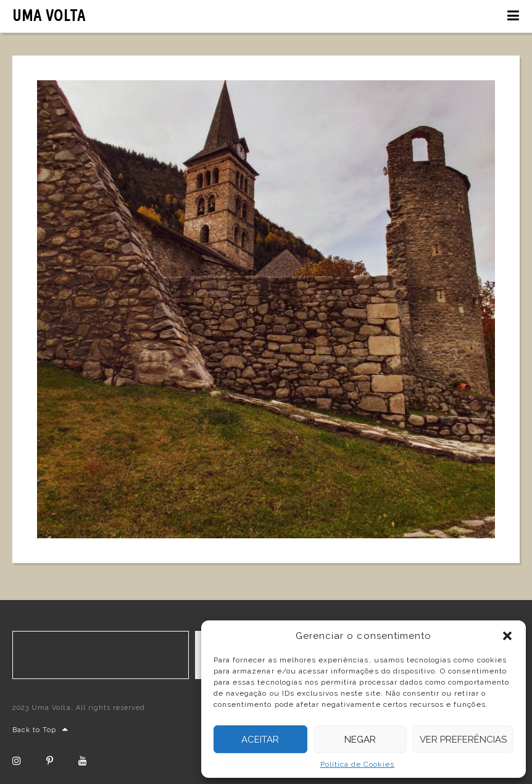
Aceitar (260, 740)
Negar (360, 740)
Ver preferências (463, 740)
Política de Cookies (358, 764)
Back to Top (41, 730)
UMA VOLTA (49, 15)
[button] (507, 636)
